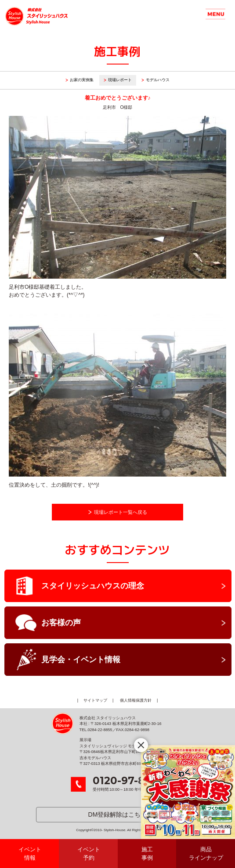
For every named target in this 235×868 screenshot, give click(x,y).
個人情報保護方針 (136, 700)
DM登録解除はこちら (118, 814)
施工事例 (147, 854)
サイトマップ (95, 700)
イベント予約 (89, 854)
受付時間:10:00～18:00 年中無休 (128, 784)
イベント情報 (30, 854)
